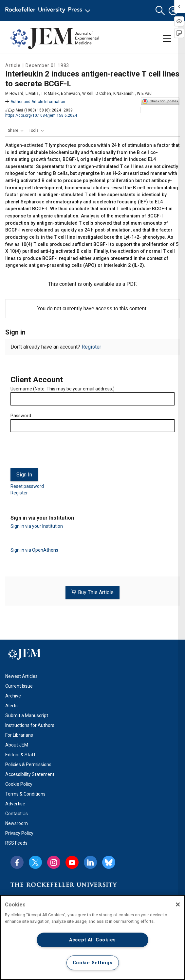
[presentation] (60, 453)
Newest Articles (21, 676)
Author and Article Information (35, 102)
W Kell (88, 94)
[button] (160, 11)
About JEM (17, 745)
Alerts (11, 706)
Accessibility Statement (30, 774)
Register (91, 347)
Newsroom (17, 823)
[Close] (178, 904)
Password (21, 416)
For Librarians (19, 735)
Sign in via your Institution (37, 526)
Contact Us (17, 814)
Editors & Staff (20, 755)
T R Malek (50, 94)
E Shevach (70, 94)
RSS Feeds (16, 843)
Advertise (15, 804)
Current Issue (19, 686)
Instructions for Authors (30, 725)
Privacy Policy (19, 833)
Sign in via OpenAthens (34, 550)
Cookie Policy (19, 784)
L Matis (32, 94)
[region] (92, 937)
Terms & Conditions (25, 794)
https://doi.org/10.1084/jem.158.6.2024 (41, 115)
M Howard (14, 94)
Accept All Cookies (92, 940)
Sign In (24, 475)
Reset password (27, 486)
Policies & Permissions (28, 765)
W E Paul (145, 94)
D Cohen (103, 94)
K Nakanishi (124, 94)
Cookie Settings (93, 963)
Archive (13, 696)
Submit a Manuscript (27, 715)
